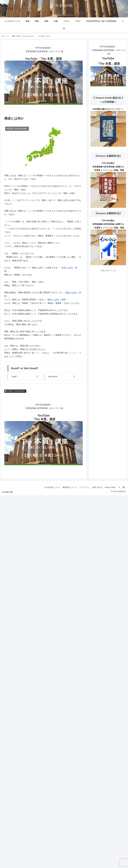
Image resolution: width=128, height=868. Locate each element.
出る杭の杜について (52, 487)
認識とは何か (71, 293)
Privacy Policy (110, 487)
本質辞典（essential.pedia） (15, 391)
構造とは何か (54, 300)
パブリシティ (84, 487)
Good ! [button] (25, 377)
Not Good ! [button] (62, 377)
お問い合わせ (97, 487)
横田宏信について (70, 487)
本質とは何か (67, 268)
